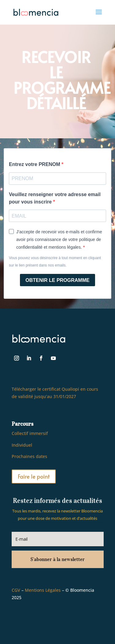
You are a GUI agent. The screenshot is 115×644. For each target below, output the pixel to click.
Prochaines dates (29, 456)
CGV (16, 590)
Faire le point (34, 476)
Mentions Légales (43, 590)
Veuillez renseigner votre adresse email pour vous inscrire (55, 198)
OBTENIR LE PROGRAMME (57, 280)
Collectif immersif (30, 433)
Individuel (22, 445)
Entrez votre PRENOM (35, 164)
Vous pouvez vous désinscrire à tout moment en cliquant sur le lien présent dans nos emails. (55, 262)
